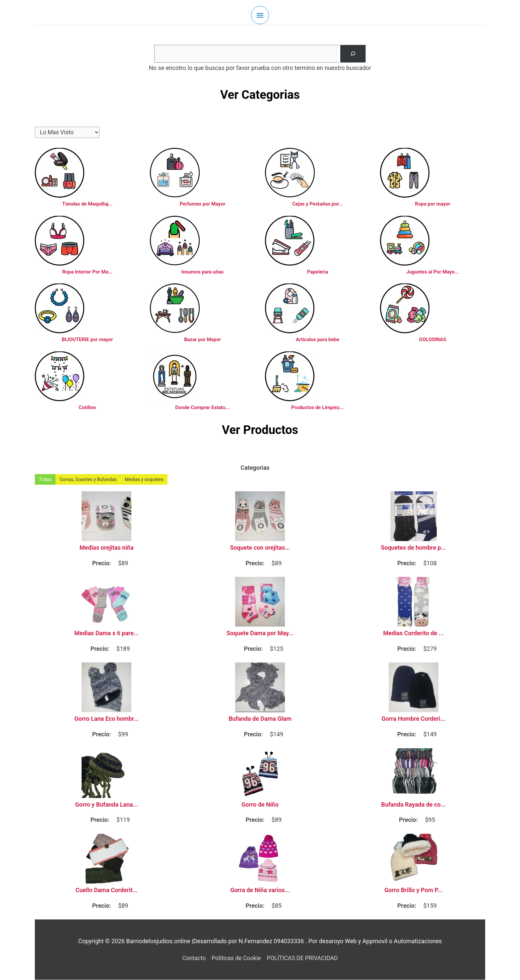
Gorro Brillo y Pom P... (413, 890)
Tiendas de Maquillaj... (87, 204)
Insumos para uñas (203, 272)
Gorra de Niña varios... (260, 890)
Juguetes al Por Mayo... (433, 272)
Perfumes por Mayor (203, 204)
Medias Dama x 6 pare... (106, 634)
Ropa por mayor (433, 204)
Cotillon (88, 408)
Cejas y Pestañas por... (318, 204)
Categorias (255, 468)
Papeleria (318, 272)
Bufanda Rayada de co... (413, 805)
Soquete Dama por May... (260, 634)
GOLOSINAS (433, 340)
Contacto (192, 958)
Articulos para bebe (318, 340)
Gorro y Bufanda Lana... (107, 805)
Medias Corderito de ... (413, 634)
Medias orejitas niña (107, 548)
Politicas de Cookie (236, 958)
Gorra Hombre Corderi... (413, 719)
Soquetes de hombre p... (413, 548)
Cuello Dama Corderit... (107, 890)
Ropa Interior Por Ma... (87, 272)
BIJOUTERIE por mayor (87, 340)
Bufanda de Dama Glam (260, 719)
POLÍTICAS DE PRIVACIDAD (303, 958)
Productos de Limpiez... (318, 408)
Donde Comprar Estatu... (202, 408)
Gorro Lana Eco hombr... (106, 719)
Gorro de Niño (260, 805)
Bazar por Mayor (202, 340)
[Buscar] (353, 54)
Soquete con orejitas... (260, 548)
